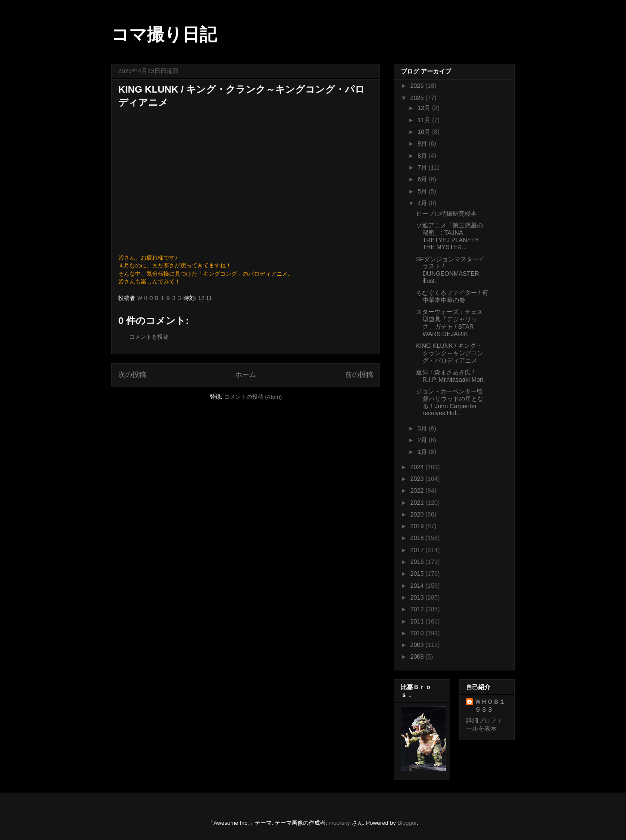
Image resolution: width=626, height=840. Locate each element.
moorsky (339, 823)
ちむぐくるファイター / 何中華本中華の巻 (452, 296)
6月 (423, 179)
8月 (423, 156)
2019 (418, 526)
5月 (423, 191)
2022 (418, 490)
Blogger (407, 823)
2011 (418, 621)
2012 (418, 609)
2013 (418, 597)
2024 (418, 467)
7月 (423, 167)
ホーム (246, 375)
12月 (425, 108)
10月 (425, 132)
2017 (418, 550)
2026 (418, 86)
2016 (418, 562)
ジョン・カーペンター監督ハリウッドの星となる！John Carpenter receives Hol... (450, 402)
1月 (423, 452)
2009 (418, 645)
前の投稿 (359, 375)
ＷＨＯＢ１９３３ (490, 706)
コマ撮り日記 (164, 34)
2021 (418, 503)
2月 (423, 440)
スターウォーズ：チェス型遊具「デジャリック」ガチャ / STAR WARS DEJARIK (450, 323)
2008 (418, 657)
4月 (423, 203)
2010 (418, 633)
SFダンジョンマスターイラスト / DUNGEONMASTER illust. (450, 270)
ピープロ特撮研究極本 (446, 213)
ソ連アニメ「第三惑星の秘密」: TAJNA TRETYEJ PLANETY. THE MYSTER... (450, 236)
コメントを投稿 (149, 337)
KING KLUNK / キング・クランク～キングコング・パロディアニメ (450, 353)
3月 (423, 428)
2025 (418, 98)
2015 (418, 573)
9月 (423, 143)
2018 (418, 538)
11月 (425, 120)
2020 (418, 514)
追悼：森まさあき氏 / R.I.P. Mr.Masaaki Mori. (451, 376)
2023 (418, 479)
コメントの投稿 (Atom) (253, 397)
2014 (418, 586)
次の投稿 (132, 375)
